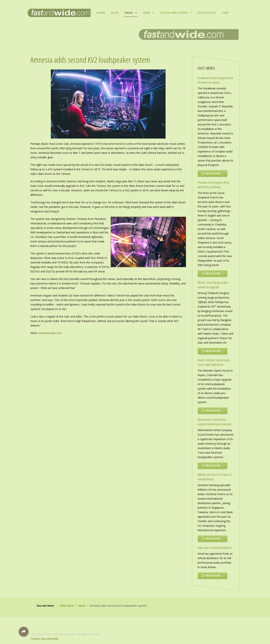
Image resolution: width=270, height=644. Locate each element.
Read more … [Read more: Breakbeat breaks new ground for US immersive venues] (213, 173)
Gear (146, 13)
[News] (136, 13)
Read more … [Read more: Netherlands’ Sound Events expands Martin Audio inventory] (213, 466)
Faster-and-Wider (174, 13)
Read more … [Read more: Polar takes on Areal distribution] (213, 576)
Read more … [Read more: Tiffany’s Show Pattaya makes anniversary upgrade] (213, 351)
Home (101, 13)
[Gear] (153, 13)
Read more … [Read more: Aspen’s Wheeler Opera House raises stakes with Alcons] (213, 411)
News (129, 13)
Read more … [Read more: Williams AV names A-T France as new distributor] (213, 539)
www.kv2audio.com (50, 333)
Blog (115, 13)
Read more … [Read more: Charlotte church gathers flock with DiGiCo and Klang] (213, 273)
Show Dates (207, 13)
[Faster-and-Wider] (190, 13)
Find (225, 13)
